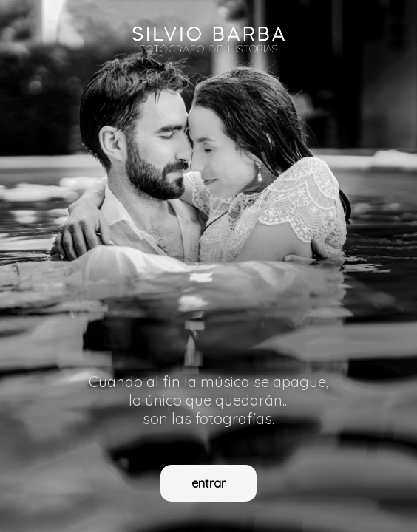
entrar (208, 483)
